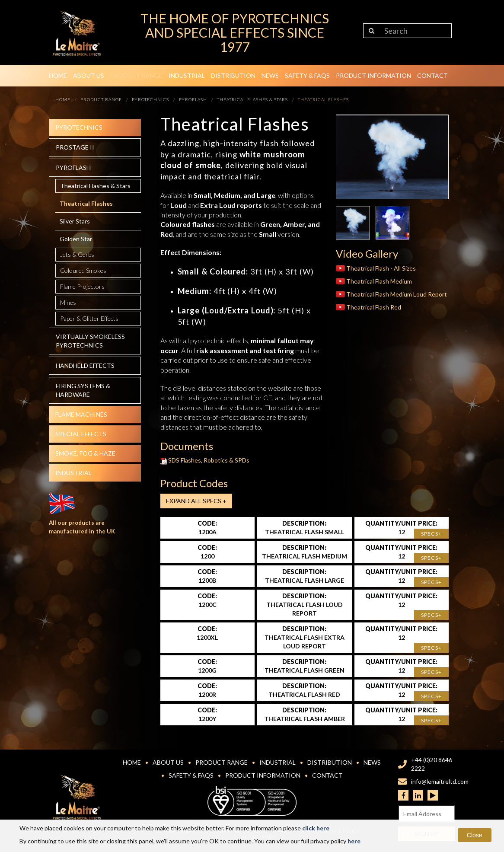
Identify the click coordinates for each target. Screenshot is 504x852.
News (270, 75)
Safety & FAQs (307, 75)
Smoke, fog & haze (85, 453)
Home (58, 75)
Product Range (136, 75)
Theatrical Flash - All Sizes (376, 268)
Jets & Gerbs (77, 254)
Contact (432, 75)
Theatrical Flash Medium (374, 281)
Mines (68, 302)
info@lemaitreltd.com (440, 781)
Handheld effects (85, 365)
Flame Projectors (82, 286)
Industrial (187, 75)
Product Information (373, 75)
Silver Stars (75, 221)
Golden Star (76, 239)
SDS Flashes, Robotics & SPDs (205, 460)
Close (475, 835)
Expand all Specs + (196, 501)
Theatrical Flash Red (368, 307)
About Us (89, 75)
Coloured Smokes (83, 270)
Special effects (81, 434)
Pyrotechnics (79, 127)
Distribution (233, 75)
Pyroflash (73, 168)
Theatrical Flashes (86, 203)
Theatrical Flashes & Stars (95, 186)
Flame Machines (81, 414)
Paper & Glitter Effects (89, 318)
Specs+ (431, 534)
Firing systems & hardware (83, 390)
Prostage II (75, 147)
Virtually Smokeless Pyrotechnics (90, 341)
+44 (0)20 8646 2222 (432, 764)
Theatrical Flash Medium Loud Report (391, 294)
